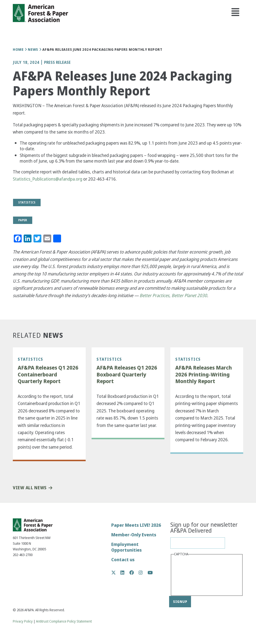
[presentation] (194, 576)
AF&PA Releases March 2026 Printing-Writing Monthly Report (204, 375)
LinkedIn (125, 573)
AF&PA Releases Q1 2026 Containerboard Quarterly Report (48, 375)
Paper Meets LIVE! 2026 (136, 525)
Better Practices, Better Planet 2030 (173, 296)
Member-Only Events (134, 535)
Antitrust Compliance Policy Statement (64, 621)
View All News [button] (30, 488)
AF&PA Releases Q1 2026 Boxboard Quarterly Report (127, 375)
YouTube (150, 573)
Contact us (123, 560)
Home (18, 50)
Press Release (57, 62)
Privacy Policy (23, 621)
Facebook (134, 573)
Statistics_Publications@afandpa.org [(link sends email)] (48, 179)
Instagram (143, 573)
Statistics (31, 359)
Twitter (116, 573)
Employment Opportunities (127, 547)
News (33, 50)
